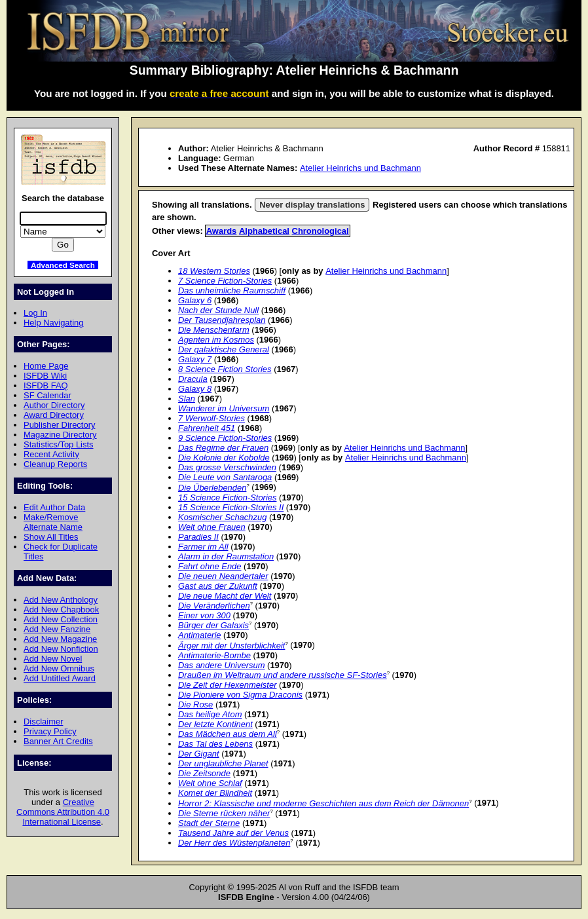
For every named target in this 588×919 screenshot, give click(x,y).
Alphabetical (264, 231)
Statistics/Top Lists (59, 444)
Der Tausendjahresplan (222, 320)
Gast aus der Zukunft (218, 586)
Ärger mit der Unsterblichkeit (231, 646)
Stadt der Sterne (209, 823)
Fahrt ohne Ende (210, 566)
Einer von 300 (204, 615)
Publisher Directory (59, 425)
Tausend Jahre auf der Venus (233, 833)
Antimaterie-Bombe (214, 655)
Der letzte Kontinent (215, 724)
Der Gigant (199, 754)
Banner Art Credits (58, 741)
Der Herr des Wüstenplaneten (234, 843)
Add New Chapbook (61, 610)
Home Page (46, 366)
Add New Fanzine (57, 629)
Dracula (193, 379)
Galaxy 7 (195, 359)
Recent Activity (51, 454)
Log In (35, 313)
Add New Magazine (60, 639)
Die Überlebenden (212, 488)
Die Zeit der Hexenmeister (227, 685)
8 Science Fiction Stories (225, 369)
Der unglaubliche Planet (223, 763)
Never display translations (312, 205)
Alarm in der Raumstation (226, 556)
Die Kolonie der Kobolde (224, 458)
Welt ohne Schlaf (210, 783)
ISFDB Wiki (45, 376)
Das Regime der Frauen (223, 448)
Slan (187, 399)
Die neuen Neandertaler (223, 576)
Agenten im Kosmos (216, 340)
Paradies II (198, 537)
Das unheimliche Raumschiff (232, 291)
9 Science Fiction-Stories (225, 438)
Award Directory (54, 415)
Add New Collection (61, 619)
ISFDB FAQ (46, 385)
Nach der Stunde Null (218, 310)
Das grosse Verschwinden (227, 467)
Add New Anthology (61, 600)
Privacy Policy (50, 731)
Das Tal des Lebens (215, 744)
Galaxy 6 (195, 300)
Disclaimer (43, 722)
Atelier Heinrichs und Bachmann (360, 168)
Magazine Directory (60, 435)
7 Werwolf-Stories (211, 418)
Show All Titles (51, 537)
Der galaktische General (224, 349)
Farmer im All (203, 547)
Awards (222, 231)
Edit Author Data (54, 507)
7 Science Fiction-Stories (225, 281)
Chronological (321, 231)
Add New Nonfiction (61, 649)
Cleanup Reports (55, 464)
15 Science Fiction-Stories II (231, 507)
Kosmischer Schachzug (222, 517)
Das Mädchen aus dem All (228, 734)
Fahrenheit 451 (207, 428)
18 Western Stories (214, 271)
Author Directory (54, 405)
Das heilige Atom (210, 714)
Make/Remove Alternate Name (53, 522)
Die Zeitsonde (204, 773)
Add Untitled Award (60, 678)
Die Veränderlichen (214, 606)
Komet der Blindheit (215, 793)
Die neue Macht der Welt (225, 596)
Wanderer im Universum (224, 408)
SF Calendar (47, 395)
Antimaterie (200, 635)
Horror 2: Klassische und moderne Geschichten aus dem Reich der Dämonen (323, 803)
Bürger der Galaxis (213, 625)
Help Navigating (53, 323)
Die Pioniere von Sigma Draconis (240, 695)
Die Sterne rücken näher (224, 813)
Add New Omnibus (59, 668)
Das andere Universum (221, 665)
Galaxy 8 (195, 389)
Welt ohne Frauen (212, 527)
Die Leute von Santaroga (225, 477)
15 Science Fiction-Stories (227, 497)
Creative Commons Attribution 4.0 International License (63, 812)
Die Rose (195, 704)
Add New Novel (53, 659)
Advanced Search (63, 265)
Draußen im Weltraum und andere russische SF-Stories (283, 675)
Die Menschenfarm (214, 330)
